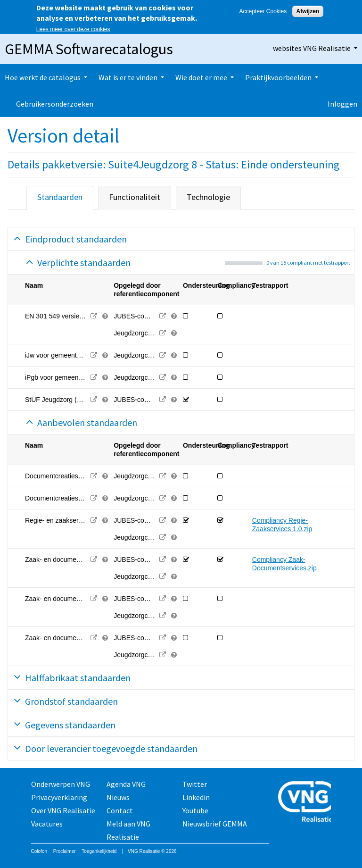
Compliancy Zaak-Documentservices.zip (284, 564)
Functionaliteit (135, 197)
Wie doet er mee (201, 77)
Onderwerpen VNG (61, 784)
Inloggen (342, 104)
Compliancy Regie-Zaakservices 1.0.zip (282, 525)
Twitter (195, 784)
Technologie (208, 197)
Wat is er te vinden (128, 77)
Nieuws (118, 797)
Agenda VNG (126, 784)
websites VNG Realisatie (312, 48)
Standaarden (60, 197)
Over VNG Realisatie (63, 810)
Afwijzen (308, 11)
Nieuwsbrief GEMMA (215, 824)
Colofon (39, 851)
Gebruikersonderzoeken (55, 104)
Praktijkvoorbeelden (278, 77)
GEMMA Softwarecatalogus (89, 49)
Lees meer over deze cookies (73, 29)
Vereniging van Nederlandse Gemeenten (305, 803)
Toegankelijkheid (99, 851)
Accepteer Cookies (263, 11)
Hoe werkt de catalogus (43, 77)
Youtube (195, 810)
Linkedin (196, 797)
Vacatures (47, 824)
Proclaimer (65, 851)
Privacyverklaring (59, 797)
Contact (120, 810)
